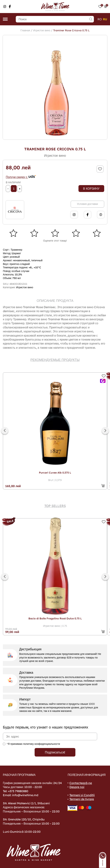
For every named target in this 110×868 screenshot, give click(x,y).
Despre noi (77, 787)
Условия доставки (87, 204)
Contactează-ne (81, 783)
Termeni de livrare (82, 799)
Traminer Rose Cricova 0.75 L (71, 30)
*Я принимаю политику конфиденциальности (33, 744)
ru (105, 19)
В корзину (91, 189)
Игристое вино (42, 30)
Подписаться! (55, 752)
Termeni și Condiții (82, 795)
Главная (25, 30)
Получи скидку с (21, 177)
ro (100, 19)
